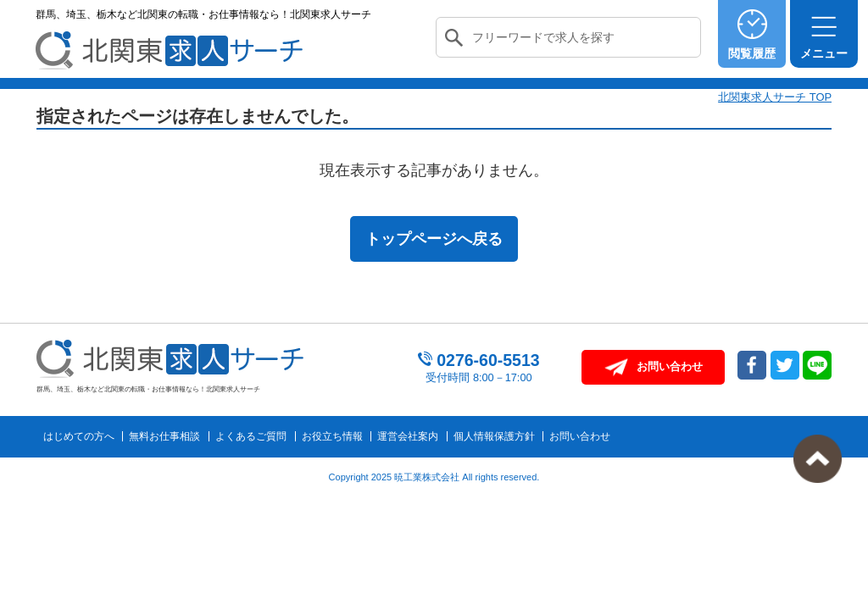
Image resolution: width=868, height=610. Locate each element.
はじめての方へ (79, 436)
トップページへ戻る (434, 239)
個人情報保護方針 (494, 436)
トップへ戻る (818, 459)
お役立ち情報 (332, 436)
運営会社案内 (408, 436)
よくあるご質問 (251, 436)
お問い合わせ (580, 436)
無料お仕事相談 (164, 436)
